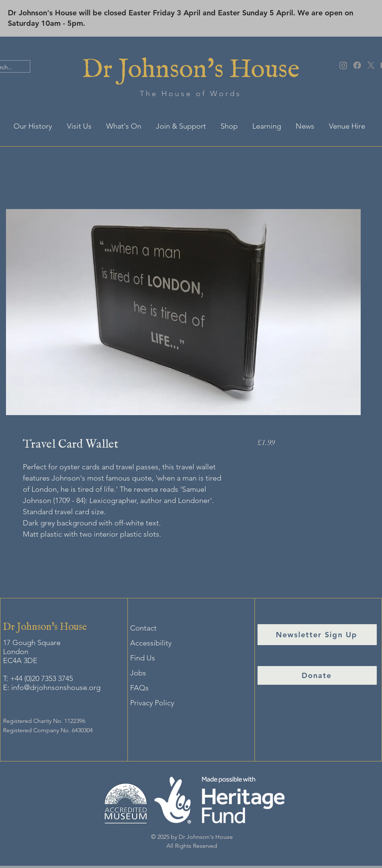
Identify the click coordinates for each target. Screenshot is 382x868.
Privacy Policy (152, 703)
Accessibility (151, 643)
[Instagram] (343, 65)
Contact (143, 628)
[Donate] (317, 675)
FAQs (139, 688)
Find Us (143, 658)
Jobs (138, 673)
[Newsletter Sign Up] (317, 635)
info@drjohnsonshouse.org (56, 687)
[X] (371, 65)
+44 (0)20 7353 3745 (41, 678)
